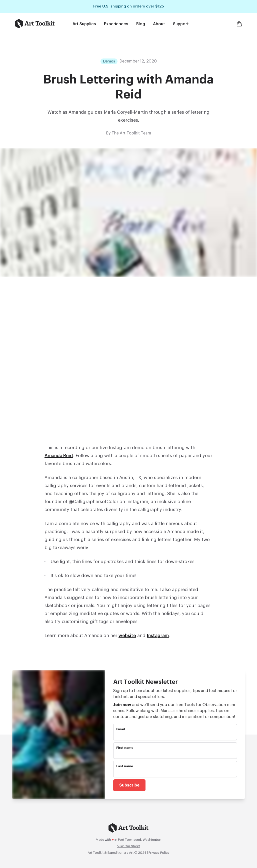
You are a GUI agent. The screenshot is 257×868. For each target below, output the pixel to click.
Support (181, 24)
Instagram (158, 636)
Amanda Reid (59, 456)
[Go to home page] (35, 24)
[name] (175, 754)
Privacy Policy (159, 853)
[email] (175, 736)
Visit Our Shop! (129, 846)
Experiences (116, 24)
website (127, 636)
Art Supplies (84, 24)
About (159, 24)
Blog (141, 24)
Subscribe (129, 785)
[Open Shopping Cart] (239, 24)
